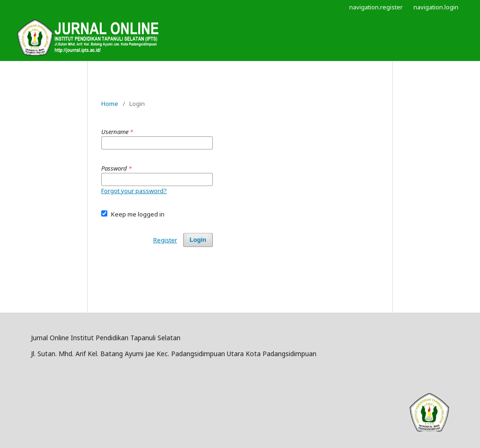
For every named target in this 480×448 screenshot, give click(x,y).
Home (110, 104)
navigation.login (436, 7)
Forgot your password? (134, 191)
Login (198, 240)
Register (165, 240)
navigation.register (376, 7)
